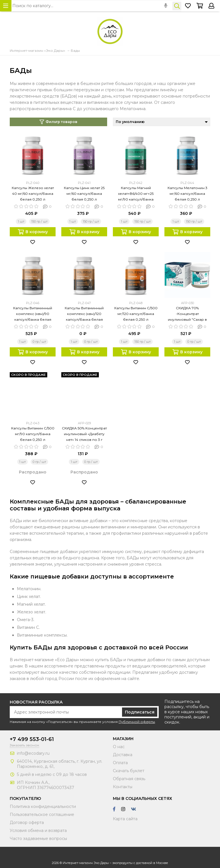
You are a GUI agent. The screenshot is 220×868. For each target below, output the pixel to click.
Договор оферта (27, 823)
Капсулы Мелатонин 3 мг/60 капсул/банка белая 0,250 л (187, 194)
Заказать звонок (24, 745)
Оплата (120, 763)
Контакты (123, 787)
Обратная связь (129, 779)
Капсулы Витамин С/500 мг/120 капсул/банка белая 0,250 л (136, 314)
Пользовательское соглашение (42, 815)
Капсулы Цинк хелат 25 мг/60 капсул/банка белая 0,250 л (84, 194)
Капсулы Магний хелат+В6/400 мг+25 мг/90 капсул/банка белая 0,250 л (136, 194)
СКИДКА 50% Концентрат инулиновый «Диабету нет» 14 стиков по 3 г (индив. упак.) (84, 434)
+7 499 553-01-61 (32, 739)
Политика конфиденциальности (43, 806)
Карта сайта (125, 819)
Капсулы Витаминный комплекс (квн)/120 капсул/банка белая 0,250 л (84, 314)
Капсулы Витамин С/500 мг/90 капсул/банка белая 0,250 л (33, 434)
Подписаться (140, 712)
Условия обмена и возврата (38, 831)
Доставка (123, 755)
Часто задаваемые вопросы (38, 839)
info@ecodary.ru (33, 753)
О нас (119, 747)
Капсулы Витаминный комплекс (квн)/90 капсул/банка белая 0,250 (33, 314)
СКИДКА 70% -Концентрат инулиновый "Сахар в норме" (187, 314)
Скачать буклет (129, 771)
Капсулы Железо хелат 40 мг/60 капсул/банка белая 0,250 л (33, 194)
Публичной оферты (137, 722)
